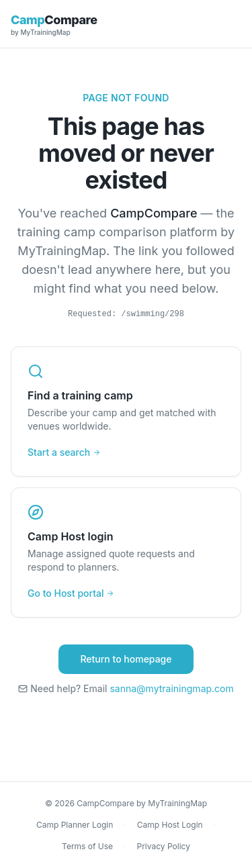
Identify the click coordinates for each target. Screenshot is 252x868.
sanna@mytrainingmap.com (171, 688)
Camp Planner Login (75, 825)
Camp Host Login (170, 825)
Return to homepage (126, 659)
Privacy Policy (164, 846)
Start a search (64, 452)
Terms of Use (87, 846)
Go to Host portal (71, 593)
